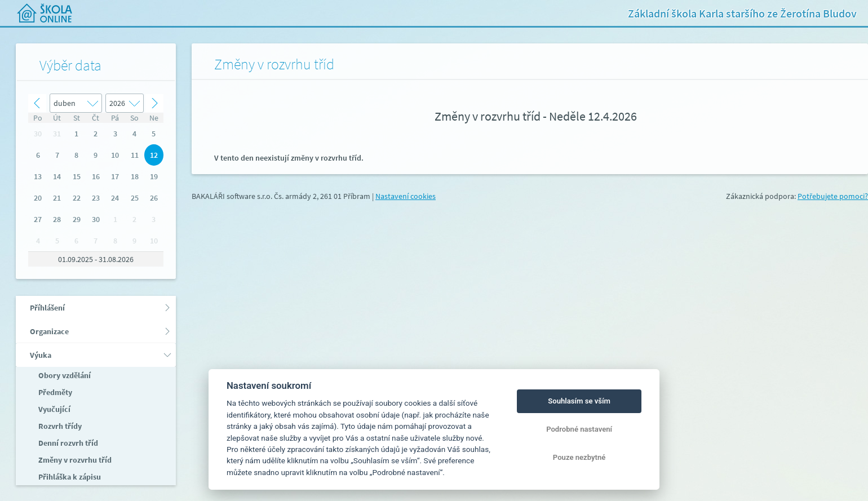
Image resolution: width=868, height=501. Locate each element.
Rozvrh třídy (59, 426)
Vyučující (54, 409)
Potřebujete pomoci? (833, 196)
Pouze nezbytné (579, 457)
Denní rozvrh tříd (67, 443)
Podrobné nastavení (579, 429)
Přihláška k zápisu (69, 477)
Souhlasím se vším (579, 401)
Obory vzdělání (64, 375)
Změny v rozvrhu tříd (74, 460)
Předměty (54, 392)
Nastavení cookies (406, 196)
